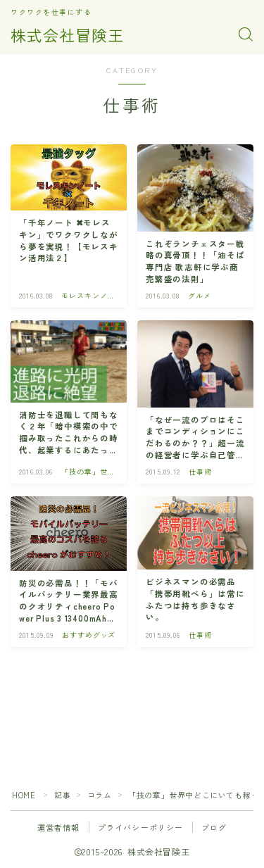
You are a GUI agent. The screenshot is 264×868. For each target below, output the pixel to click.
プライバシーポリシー (141, 827)
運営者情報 (59, 827)
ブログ (214, 827)
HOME (24, 795)
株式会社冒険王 (67, 34)
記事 (62, 795)
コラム (100, 795)
